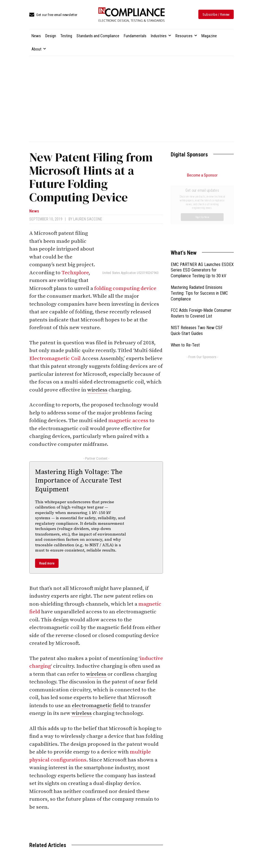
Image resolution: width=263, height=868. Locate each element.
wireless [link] (97, 390)
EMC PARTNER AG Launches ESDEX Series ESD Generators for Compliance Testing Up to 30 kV (202, 208)
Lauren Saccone (88, 219)
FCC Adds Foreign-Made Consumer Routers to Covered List (201, 251)
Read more (47, 563)
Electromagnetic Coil (56, 359)
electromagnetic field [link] (98, 706)
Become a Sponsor (202, 175)
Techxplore (75, 273)
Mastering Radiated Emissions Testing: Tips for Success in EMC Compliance (199, 231)
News (34, 211)
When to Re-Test (185, 283)
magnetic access (128, 421)
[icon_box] (53, 15)
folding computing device (125, 288)
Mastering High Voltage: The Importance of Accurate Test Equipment (79, 481)
